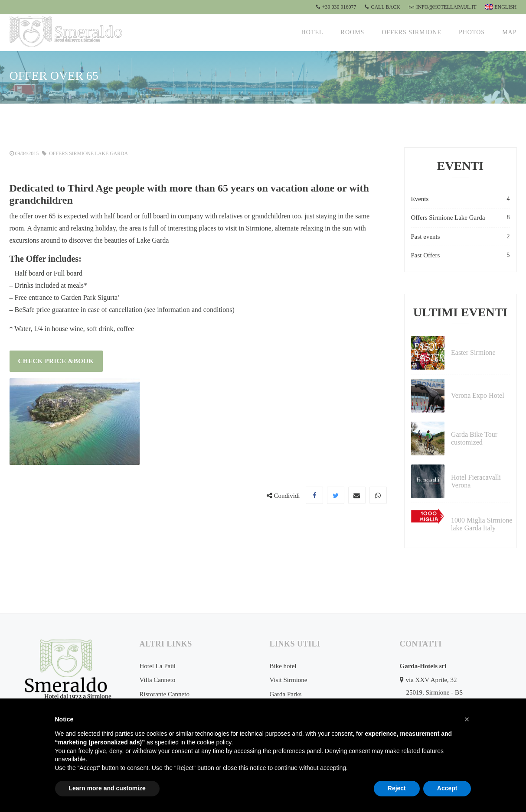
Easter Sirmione (473, 352)
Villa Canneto (158, 680)
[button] (467, 719)
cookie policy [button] (214, 742)
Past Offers (461, 255)
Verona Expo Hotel (478, 395)
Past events (461, 237)
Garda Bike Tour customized (474, 438)
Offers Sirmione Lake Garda (89, 153)
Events (461, 199)
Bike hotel (283, 666)
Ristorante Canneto (165, 694)
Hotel (312, 32)
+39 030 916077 (336, 7)
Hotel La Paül (158, 666)
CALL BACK (382, 7)
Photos (472, 32)
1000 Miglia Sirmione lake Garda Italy (482, 524)
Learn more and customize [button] (107, 788)
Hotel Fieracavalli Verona (476, 481)
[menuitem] (500, 7)
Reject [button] (397, 788)
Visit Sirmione (289, 680)
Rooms (353, 32)
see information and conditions (189, 309)
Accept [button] (447, 788)
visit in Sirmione (248, 228)
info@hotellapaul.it (443, 7)
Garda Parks (286, 694)
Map (509, 32)
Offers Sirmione (412, 32)
